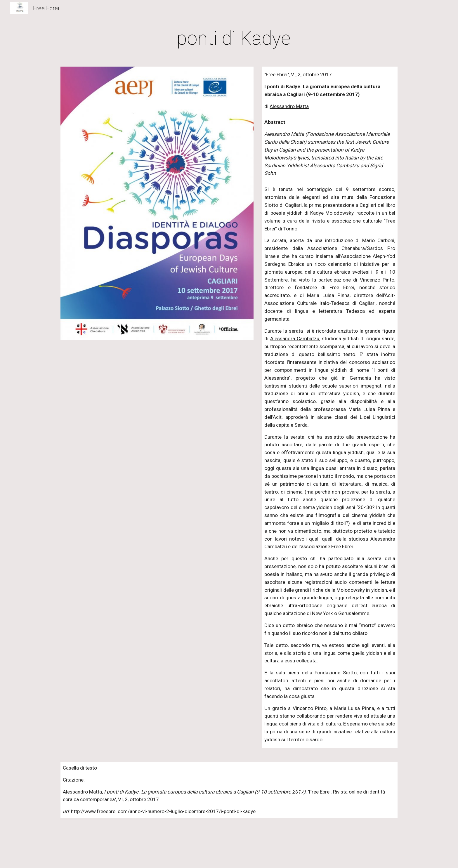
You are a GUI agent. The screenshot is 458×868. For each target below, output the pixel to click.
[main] (229, 39)
